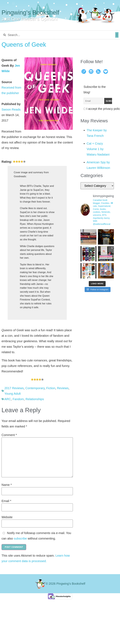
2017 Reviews (14, 388)
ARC (8, 399)
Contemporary (35, 388)
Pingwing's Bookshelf (30, 13)
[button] (117, 35)
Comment (9, 435)
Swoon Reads (11, 109)
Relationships (35, 399)
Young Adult (13, 394)
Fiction (51, 388)
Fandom (18, 399)
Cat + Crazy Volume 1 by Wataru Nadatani (98, 149)
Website (7, 517)
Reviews (63, 388)
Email (6, 501)
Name (7, 485)
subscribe (20, 538)
